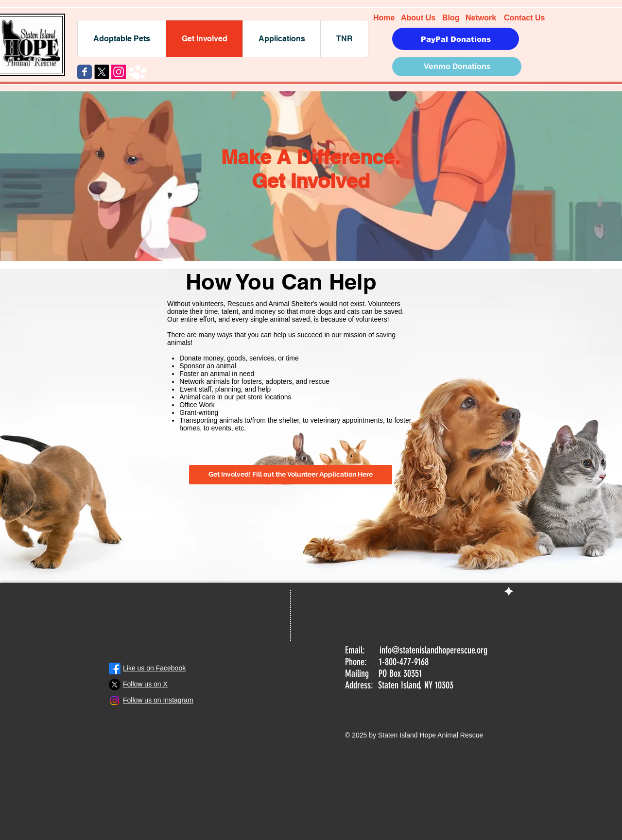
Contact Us (524, 18)
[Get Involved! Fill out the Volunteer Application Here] (291, 475)
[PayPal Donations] (456, 39)
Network (481, 18)
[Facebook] (115, 669)
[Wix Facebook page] (85, 72)
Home (384, 18)
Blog (451, 18)
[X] (102, 72)
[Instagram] (119, 72)
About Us (418, 18)
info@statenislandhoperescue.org (433, 650)
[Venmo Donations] (457, 67)
